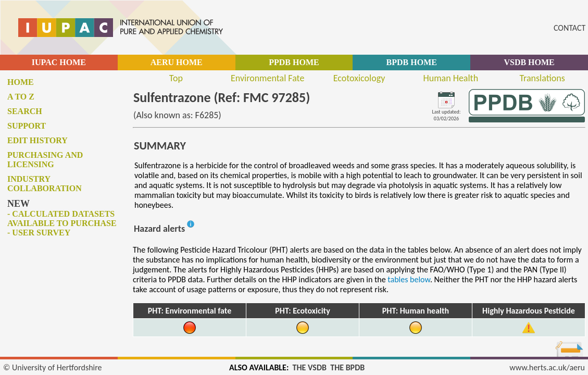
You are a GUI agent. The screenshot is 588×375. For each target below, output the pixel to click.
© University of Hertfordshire (53, 367)
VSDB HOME (529, 62)
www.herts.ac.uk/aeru (547, 367)
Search (25, 111)
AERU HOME (177, 62)
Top (176, 78)
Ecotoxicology (359, 78)
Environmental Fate (267, 78)
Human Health (451, 78)
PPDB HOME (294, 62)
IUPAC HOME (59, 62)
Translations (542, 78)
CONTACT (570, 28)
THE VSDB (310, 367)
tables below (409, 279)
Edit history (37, 140)
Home (21, 82)
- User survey (39, 233)
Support (27, 126)
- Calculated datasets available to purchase (62, 218)
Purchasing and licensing (45, 160)
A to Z (21, 97)
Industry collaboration (45, 184)
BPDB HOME (412, 62)
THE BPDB (347, 367)
